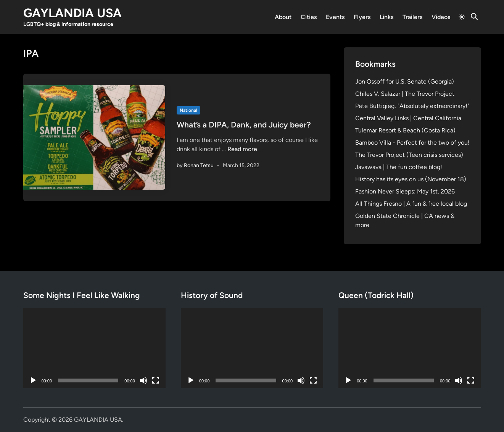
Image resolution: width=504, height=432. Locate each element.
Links (386, 17)
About (283, 17)
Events (335, 17)
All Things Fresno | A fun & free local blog (411, 204)
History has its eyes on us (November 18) (411, 179)
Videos (441, 17)
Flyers (362, 17)
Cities (309, 17)
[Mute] (143, 380)
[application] (94, 348)
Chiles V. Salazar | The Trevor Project (405, 94)
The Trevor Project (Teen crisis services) (409, 155)
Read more (242, 149)
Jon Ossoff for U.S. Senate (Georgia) (405, 81)
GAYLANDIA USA (72, 13)
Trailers (412, 17)
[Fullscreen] (156, 380)
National (188, 110)
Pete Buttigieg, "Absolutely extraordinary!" (412, 106)
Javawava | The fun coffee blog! (399, 167)
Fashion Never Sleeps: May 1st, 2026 (405, 191)
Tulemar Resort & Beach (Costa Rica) (405, 130)
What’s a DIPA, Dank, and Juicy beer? (244, 125)
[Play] (33, 380)
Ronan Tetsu (199, 165)
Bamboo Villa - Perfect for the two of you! (412, 143)
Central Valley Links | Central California (408, 118)
